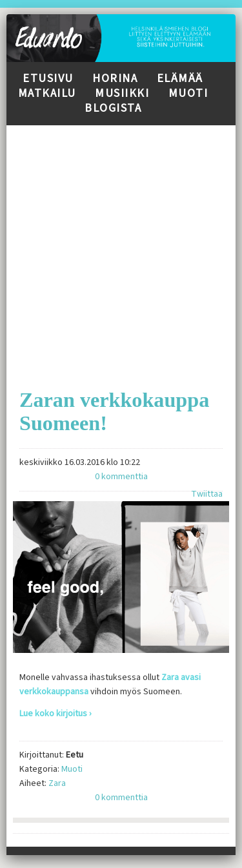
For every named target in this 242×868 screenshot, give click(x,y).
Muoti (188, 93)
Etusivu (48, 78)
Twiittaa (207, 494)
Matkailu (47, 93)
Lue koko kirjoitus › (55, 714)
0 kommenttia (121, 477)
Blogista (113, 108)
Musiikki (122, 93)
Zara (57, 783)
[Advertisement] (121, 246)
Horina (115, 78)
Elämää (180, 78)
